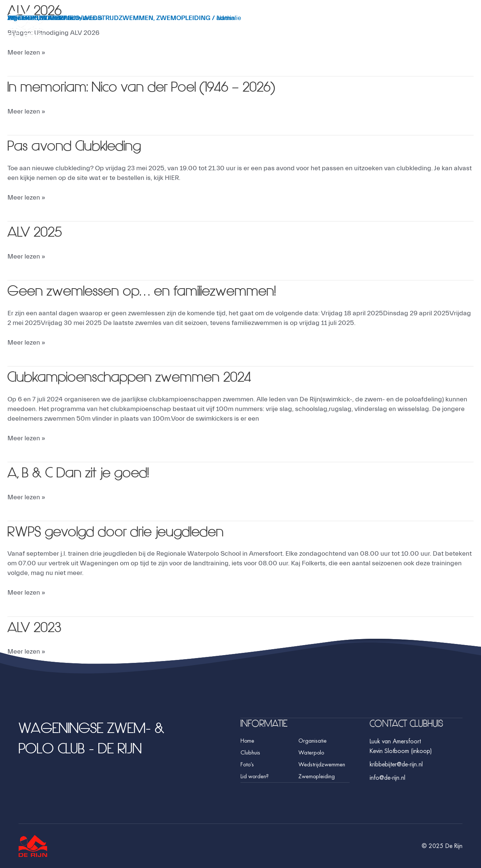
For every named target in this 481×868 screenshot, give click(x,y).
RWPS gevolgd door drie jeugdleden (131, 531)
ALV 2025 (38, 231)
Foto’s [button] (441, 29)
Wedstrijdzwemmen (321, 764)
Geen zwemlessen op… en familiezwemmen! (160, 290)
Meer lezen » (26, 52)
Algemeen (23, 18)
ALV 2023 (38, 627)
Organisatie (312, 740)
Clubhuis (250, 752)
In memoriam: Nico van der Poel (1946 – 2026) (161, 86)
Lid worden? (254, 776)
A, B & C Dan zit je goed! (89, 472)
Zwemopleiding (316, 776)
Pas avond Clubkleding (83, 145)
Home (247, 740)
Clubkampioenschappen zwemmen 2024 (146, 377)
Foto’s (247, 764)
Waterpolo (310, 752)
